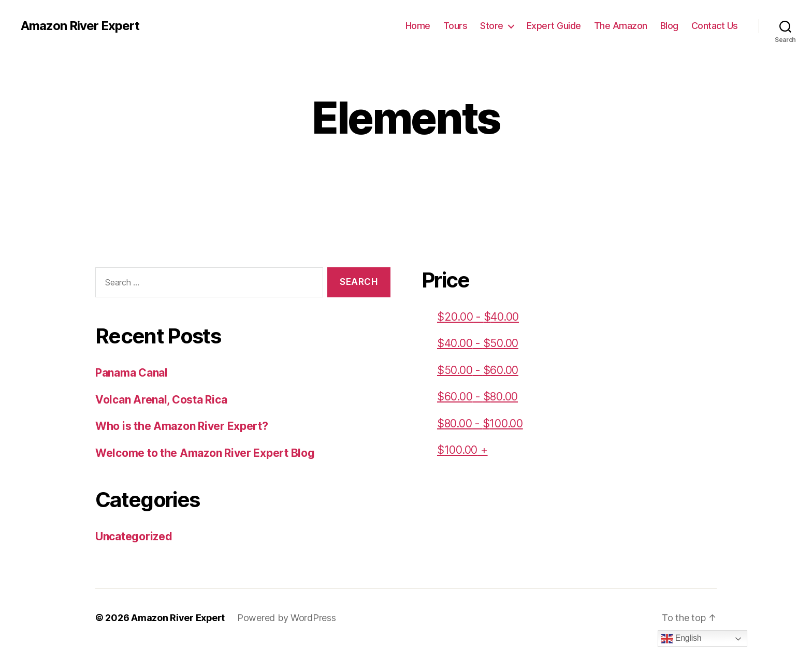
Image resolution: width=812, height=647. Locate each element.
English (681, 639)
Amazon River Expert (80, 26)
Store (492, 26)
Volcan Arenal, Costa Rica (161, 400)
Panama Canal (132, 373)
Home (418, 26)
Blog (669, 26)
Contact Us (715, 26)
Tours (455, 26)
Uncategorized (134, 536)
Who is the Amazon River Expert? (182, 426)
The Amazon (621, 26)
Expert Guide (554, 26)
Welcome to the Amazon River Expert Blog (205, 453)
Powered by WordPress (287, 618)
